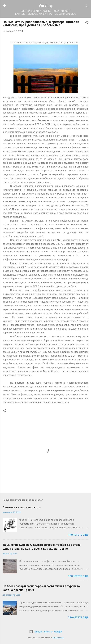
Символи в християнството (22, 507)
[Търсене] (87, 7)
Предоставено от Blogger (46, 632)
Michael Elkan (58, 638)
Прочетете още (78, 535)
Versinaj (46, 5)
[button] (87, 23)
